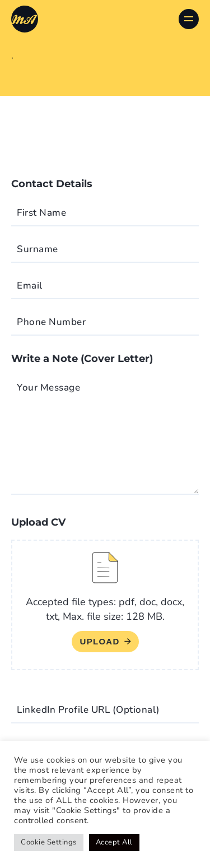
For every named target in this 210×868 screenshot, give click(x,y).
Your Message (48, 387)
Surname (38, 249)
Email (30, 286)
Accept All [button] (114, 842)
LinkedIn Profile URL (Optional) (88, 710)
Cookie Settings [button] (49, 842)
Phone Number (51, 322)
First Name (41, 213)
